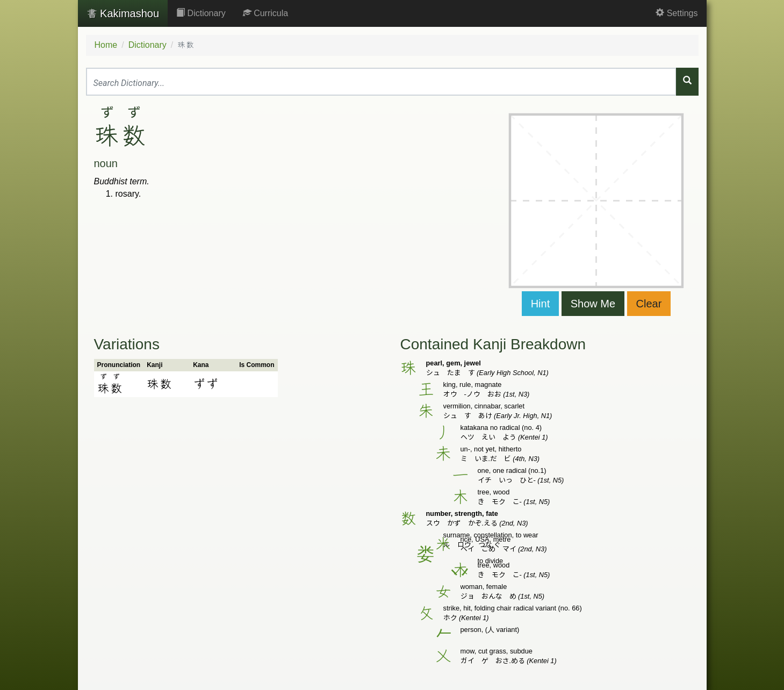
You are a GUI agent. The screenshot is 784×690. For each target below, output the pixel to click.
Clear (649, 304)
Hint (541, 304)
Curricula (265, 13)
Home (106, 45)
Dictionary (201, 13)
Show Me (593, 304)
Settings (677, 13)
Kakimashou (123, 13)
